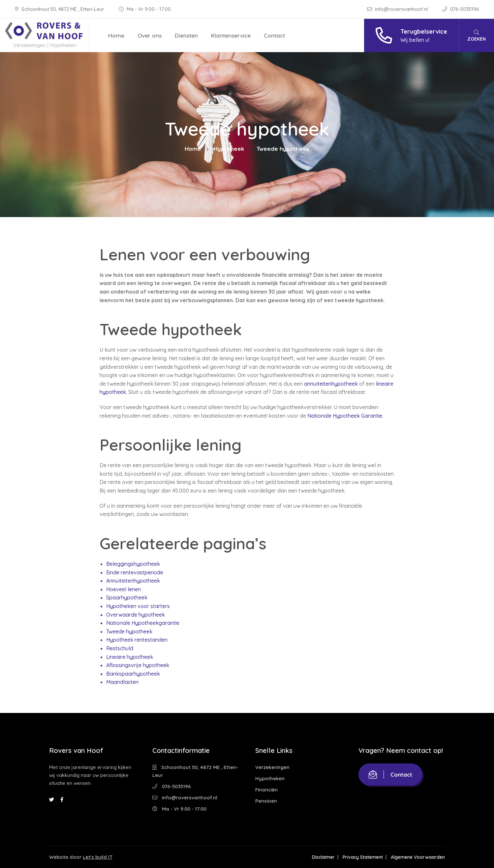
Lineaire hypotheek (130, 657)
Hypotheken (270, 778)
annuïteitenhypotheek (331, 384)
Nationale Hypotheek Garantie (345, 416)
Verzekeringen (272, 767)
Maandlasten (122, 682)
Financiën (266, 790)
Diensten (186, 35)
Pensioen (266, 801)
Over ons (150, 35)
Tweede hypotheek (129, 631)
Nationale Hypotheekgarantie (143, 623)
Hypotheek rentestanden (137, 640)
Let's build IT (98, 857)
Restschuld (120, 648)
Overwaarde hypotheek (136, 615)
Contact (274, 35)
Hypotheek (229, 149)
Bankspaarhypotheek (133, 674)
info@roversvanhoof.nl (398, 9)
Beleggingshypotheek (133, 564)
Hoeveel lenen (123, 589)
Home (116, 35)
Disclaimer (323, 857)
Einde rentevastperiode (135, 572)
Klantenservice (231, 35)
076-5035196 (461, 9)
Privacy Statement (363, 857)
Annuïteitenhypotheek (133, 581)
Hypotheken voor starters (138, 606)
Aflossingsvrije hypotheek (138, 665)
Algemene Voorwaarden (418, 857)
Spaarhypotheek (127, 597)
